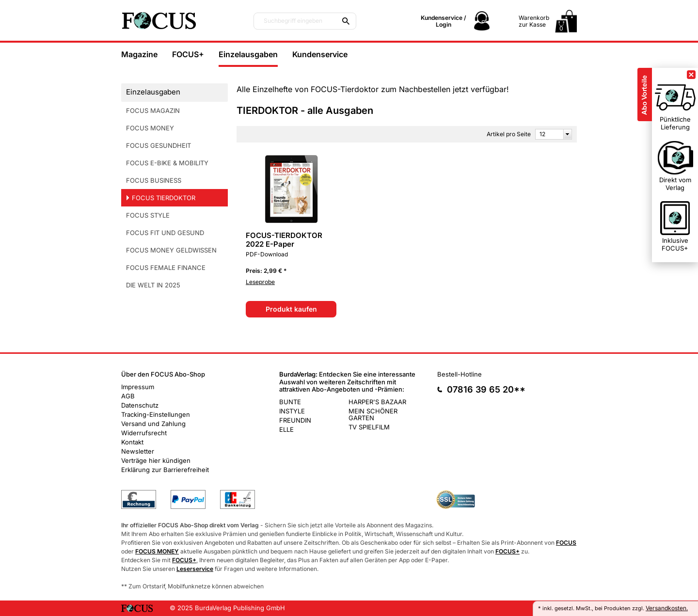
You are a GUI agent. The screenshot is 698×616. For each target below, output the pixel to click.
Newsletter (138, 451)
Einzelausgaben (248, 54)
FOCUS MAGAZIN (153, 111)
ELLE (286, 429)
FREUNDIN (295, 420)
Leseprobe (260, 282)
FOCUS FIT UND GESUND (165, 233)
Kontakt (132, 442)
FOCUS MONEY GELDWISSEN (171, 250)
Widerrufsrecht (144, 433)
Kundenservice (320, 54)
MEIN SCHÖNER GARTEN (373, 414)
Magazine (139, 54)
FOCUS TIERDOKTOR (164, 198)
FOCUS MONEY (150, 128)
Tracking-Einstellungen (156, 414)
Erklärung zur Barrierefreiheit (165, 470)
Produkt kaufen (291, 309)
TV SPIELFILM (369, 427)
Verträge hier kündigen (156, 460)
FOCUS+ (188, 54)
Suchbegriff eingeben (293, 21)
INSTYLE (292, 411)
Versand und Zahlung (153, 424)
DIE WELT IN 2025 (153, 285)
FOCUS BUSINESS (154, 180)
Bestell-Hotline (460, 374)
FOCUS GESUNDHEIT (159, 145)
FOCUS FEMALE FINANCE (166, 268)
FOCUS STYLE (148, 215)
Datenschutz (140, 405)
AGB (128, 396)
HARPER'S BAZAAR (377, 402)
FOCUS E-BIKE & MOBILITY (167, 163)
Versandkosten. (667, 608)
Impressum (138, 387)
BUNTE (290, 402)
